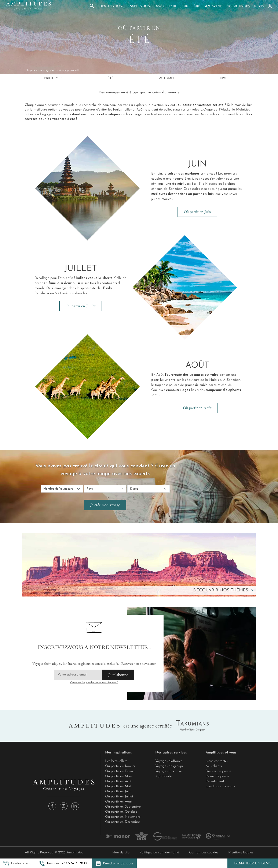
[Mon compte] (270, 6)
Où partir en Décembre (122, 822)
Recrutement (215, 781)
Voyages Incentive (169, 771)
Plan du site (121, 853)
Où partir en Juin (197, 212)
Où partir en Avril (118, 781)
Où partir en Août (197, 408)
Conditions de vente (220, 786)
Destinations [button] (112, 6)
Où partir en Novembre (123, 817)
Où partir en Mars (119, 776)
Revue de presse (217, 776)
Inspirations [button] (140, 6)
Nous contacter (217, 761)
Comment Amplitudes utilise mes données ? (94, 683)
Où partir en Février (120, 771)
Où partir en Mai (118, 786)
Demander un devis (253, 864)
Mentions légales (241, 853)
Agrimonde (164, 776)
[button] (64, 863)
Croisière (191, 6)
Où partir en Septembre (123, 807)
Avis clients (214, 766)
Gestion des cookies (204, 853)
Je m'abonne (118, 675)
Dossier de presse (218, 771)
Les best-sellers (116, 761)
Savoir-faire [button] (167, 6)
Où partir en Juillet (81, 306)
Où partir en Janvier (120, 766)
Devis (259, 6)
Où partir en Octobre (121, 812)
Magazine (213, 6)
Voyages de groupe (169, 766)
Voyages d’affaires (169, 761)
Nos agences (238, 6)
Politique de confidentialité (159, 853)
